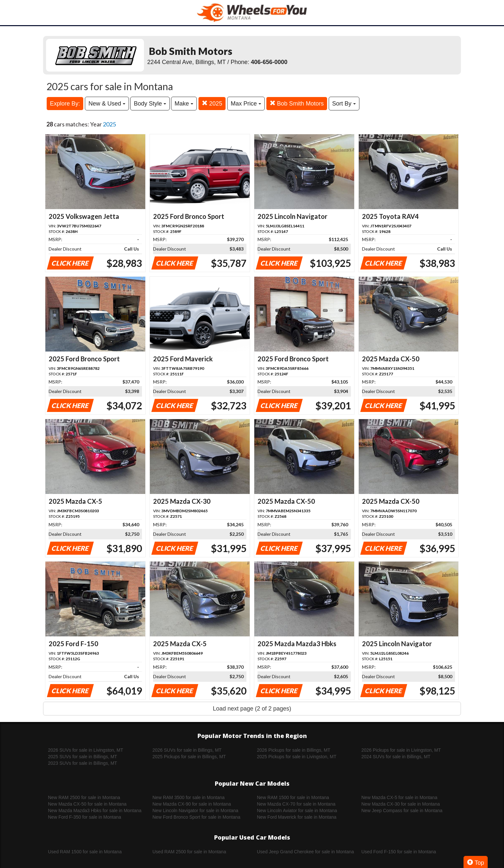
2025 (212, 103)
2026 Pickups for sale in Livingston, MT (401, 750)
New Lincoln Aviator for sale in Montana (297, 811)
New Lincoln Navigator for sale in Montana (195, 811)
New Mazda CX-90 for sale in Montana (192, 804)
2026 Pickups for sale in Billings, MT (294, 750)
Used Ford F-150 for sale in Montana (399, 852)
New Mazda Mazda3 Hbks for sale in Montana (95, 811)
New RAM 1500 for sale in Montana (293, 797)
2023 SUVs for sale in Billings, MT (83, 763)
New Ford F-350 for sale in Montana (85, 817)
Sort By (344, 104)
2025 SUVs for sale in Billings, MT (83, 757)
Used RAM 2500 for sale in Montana (189, 852)
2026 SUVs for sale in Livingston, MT (86, 750)
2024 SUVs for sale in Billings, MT (396, 757)
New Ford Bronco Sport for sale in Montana (196, 817)
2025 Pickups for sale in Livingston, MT (297, 757)
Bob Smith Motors (297, 103)
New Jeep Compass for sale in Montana (402, 811)
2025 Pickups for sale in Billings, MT (189, 757)
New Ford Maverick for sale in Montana (297, 817)
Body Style (150, 104)
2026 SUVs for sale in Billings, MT (187, 750)
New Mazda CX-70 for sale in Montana (296, 804)
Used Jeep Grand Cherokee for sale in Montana (305, 852)
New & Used (107, 104)
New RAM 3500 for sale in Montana (189, 797)
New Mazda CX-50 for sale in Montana (87, 804)
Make (184, 104)
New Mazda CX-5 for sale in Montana (399, 797)
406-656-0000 (269, 62)
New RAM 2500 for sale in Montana (84, 797)
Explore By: (65, 104)
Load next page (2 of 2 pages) (252, 709)
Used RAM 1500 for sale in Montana (85, 852)
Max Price (246, 104)
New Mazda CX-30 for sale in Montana (401, 804)
